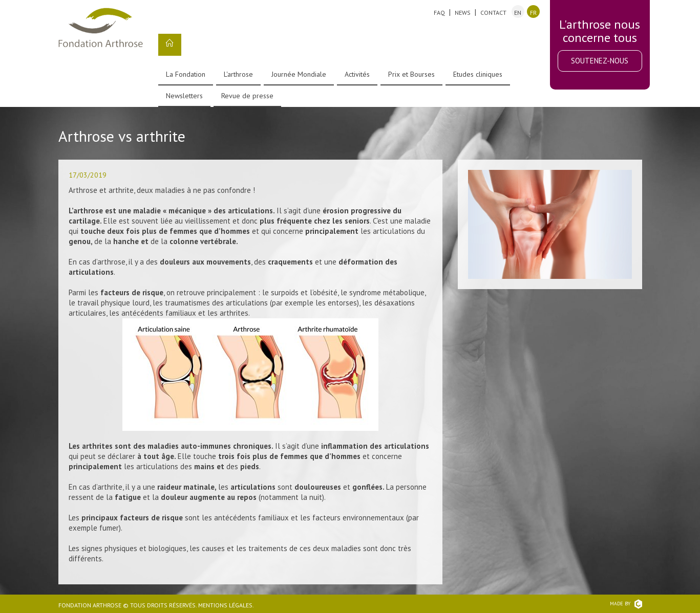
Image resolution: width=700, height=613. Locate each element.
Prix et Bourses (411, 74)
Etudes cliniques (478, 74)
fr (533, 13)
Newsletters (184, 96)
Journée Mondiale (299, 74)
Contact (493, 13)
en (518, 13)
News (463, 13)
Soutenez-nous (600, 61)
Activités (357, 74)
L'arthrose (238, 74)
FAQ (439, 13)
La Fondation (186, 74)
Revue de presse (247, 96)
